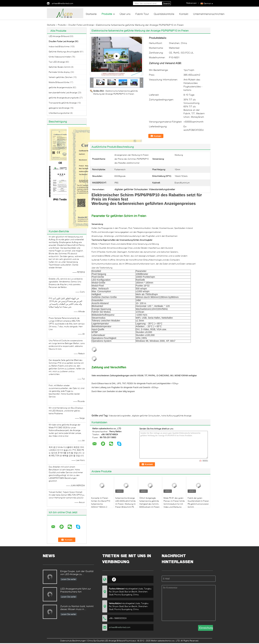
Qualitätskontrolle (164, 14)
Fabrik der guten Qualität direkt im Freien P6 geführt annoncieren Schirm (198, 502)
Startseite (91, 14)
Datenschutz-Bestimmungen (73, 641)
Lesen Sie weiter (69, 579)
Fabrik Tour (142, 14)
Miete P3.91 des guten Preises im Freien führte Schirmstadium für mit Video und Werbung (174, 502)
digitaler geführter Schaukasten (146, 416)
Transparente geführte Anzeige (63, 103)
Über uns (125, 14)
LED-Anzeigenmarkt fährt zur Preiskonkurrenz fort (76, 590)
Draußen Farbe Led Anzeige (81, 25)
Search (166, 3)
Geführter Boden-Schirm (60, 67)
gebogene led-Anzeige (59, 108)
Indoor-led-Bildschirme (59, 46)
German (208, 3)
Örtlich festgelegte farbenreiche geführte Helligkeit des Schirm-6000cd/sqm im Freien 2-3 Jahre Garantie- (149, 504)
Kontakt (184, 14)
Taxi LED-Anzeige (57, 62)
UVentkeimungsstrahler (59, 113)
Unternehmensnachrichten (209, 14)
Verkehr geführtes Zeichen (61, 77)
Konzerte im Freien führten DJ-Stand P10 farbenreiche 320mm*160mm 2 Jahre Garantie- (101, 504)
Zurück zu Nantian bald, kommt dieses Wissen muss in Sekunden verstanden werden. (77, 608)
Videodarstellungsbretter (120, 416)
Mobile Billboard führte (59, 82)
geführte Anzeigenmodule (60, 87)
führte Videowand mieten (60, 57)
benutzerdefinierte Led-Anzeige (63, 93)
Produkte (107, 14)
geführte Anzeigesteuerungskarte (64, 98)
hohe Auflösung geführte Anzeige (176, 416)
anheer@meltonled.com (62, 3)
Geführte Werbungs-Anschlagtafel (64, 52)
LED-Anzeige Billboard (59, 36)
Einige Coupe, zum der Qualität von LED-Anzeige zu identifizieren (77, 573)
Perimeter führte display (59, 72)
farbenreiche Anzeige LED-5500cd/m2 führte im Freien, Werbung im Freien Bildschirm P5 (125, 502)
